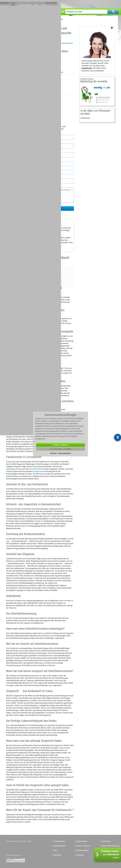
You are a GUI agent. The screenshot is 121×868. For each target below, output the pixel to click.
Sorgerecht (56, 233)
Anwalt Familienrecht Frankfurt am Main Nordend (45, 72)
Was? (8, 12)
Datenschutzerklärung (107, 846)
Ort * (8, 160)
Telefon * (10, 168)
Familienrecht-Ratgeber (40, 224)
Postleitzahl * (12, 151)
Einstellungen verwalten (60, 449)
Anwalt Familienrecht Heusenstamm (40, 92)
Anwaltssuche (11, 19)
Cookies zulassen (61, 445)
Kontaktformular (87, 68)
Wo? (61, 12)
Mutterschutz (43, 235)
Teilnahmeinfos (82, 850)
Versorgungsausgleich (16, 238)
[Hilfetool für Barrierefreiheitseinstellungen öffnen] (118, 437)
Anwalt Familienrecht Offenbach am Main (49, 19)
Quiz (101, 4)
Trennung (68, 368)
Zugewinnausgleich (46, 409)
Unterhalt (24, 235)
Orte (75, 4)
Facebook (80, 855)
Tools (95, 4)
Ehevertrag (33, 235)
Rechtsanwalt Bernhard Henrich (34, 56)
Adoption (53, 235)
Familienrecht (67, 43)
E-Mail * (10, 177)
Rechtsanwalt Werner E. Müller (34, 97)
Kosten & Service (83, 846)
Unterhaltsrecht (35, 469)
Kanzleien (58, 855)
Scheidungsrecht (44, 233)
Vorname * (11, 133)
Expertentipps (85, 4)
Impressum (106, 841)
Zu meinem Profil (27, 67)
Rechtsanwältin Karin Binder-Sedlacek (37, 78)
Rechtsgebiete (65, 4)
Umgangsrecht (13, 235)
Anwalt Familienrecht (25, 19)
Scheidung (10, 305)
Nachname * (11, 142)
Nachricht (10, 186)
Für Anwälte (111, 4)
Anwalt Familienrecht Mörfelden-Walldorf (42, 109)
